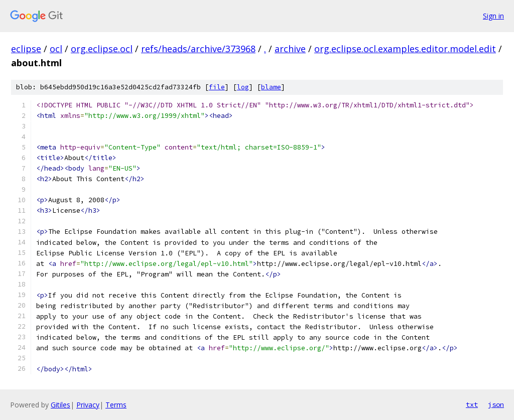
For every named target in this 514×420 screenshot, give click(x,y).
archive (290, 49)
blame (271, 87)
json (496, 404)
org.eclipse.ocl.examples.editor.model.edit (405, 49)
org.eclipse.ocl (102, 49)
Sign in (493, 16)
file (217, 87)
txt (472, 404)
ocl (56, 49)
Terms (116, 405)
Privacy (88, 405)
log (243, 87)
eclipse (26, 49)
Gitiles (60, 405)
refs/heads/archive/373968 (198, 49)
